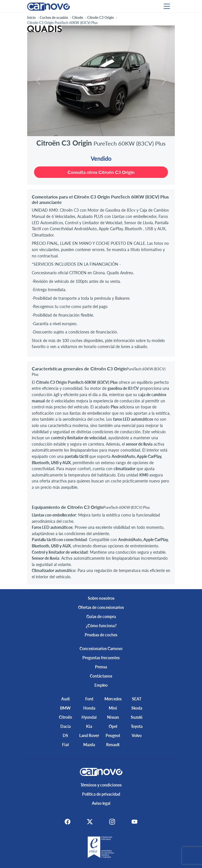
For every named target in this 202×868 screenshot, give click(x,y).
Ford (89, 699)
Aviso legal (101, 803)
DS (65, 735)
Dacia (66, 726)
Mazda (89, 745)
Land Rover (89, 735)
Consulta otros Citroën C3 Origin (101, 172)
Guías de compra (101, 616)
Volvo (137, 735)
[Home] (48, 6)
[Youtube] (137, 822)
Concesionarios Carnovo (101, 648)
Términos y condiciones (101, 785)
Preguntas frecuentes (101, 658)
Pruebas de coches (101, 635)
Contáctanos (101, 676)
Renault (113, 745)
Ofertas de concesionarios (101, 607)
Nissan (113, 717)
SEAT (137, 699)
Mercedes (113, 699)
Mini (113, 708)
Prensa (101, 667)
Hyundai (89, 717)
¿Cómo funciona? (101, 626)
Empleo (101, 685)
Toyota (137, 726)
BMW (65, 708)
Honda (89, 708)
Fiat (66, 745)
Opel (113, 726)
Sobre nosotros (101, 598)
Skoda (137, 708)
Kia (89, 726)
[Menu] (167, 6)
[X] (89, 822)
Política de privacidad (101, 794)
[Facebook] (65, 822)
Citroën (66, 717)
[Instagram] (113, 822)
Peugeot (113, 735)
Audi (66, 699)
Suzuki (137, 717)
